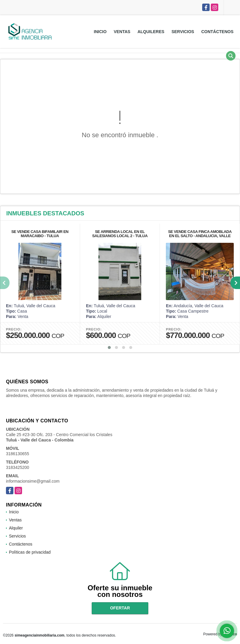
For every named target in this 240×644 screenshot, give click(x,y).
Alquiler (16, 528)
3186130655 (18, 454)
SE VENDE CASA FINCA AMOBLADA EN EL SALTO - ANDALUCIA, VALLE (200, 234)
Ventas (122, 32)
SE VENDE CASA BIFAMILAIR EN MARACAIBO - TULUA (40, 234)
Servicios (183, 32)
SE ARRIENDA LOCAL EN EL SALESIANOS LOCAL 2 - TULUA (120, 234)
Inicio (100, 32)
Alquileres (151, 32)
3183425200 (18, 467)
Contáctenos (217, 32)
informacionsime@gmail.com (33, 481)
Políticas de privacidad (30, 552)
